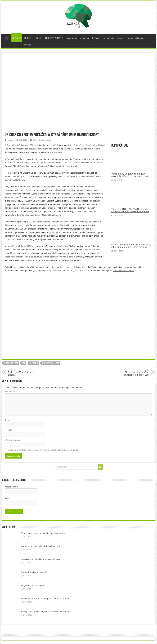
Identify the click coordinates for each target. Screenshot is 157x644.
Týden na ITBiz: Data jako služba (25, 373)
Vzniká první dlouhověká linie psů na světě (41, 546)
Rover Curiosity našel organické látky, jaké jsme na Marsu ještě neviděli (131, 246)
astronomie (72, 38)
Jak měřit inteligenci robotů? (34, 572)
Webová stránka (12, 440)
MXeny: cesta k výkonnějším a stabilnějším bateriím (45, 611)
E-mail (9, 430)
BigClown (20, 180)
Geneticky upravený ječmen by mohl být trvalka (43, 533)
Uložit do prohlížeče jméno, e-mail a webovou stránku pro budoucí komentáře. (44, 450)
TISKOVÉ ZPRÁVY (54, 38)
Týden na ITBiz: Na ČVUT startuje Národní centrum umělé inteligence (130, 210)
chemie (121, 38)
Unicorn (46, 187)
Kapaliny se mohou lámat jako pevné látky (40, 559)
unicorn (34, 363)
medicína (85, 38)
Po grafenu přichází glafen (33, 585)
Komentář (10, 392)
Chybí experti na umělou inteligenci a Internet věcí (132, 373)
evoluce (28, 45)
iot (24, 363)
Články (36, 140)
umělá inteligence (136, 38)
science (11, 140)
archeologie (108, 38)
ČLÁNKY (17, 38)
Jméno (9, 420)
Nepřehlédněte (45, 140)
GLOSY (28, 38)
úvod (7, 38)
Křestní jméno (11, 487)
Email (8, 498)
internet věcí (11, 363)
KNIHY (38, 38)
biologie (96, 38)
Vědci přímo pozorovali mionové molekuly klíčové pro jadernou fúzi (130, 175)
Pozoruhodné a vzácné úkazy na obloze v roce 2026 (45, 598)
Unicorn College (51, 363)
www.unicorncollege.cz (124, 271)
